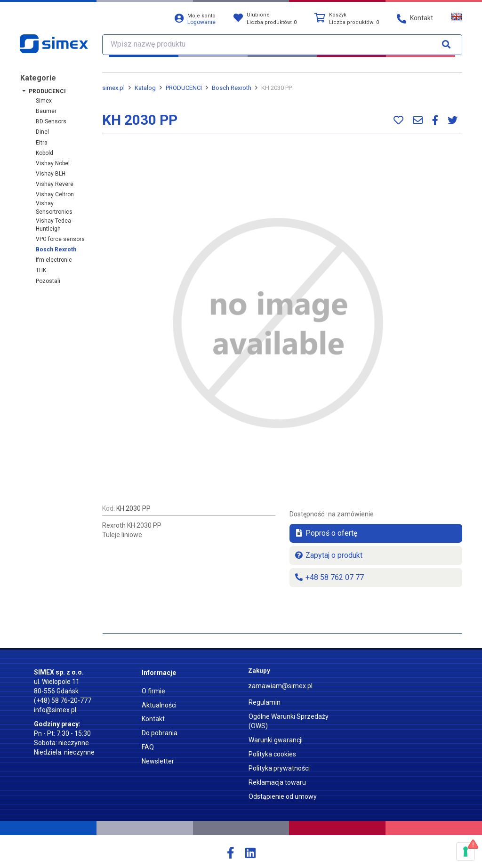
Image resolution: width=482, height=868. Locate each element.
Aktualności (159, 705)
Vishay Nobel (53, 163)
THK (41, 270)
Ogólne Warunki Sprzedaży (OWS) (289, 721)
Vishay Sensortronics (54, 207)
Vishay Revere (55, 184)
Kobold (44, 153)
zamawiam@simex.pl (280, 686)
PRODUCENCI (47, 91)
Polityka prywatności (279, 768)
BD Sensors (51, 121)
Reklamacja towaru (277, 782)
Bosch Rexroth (56, 249)
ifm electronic (54, 260)
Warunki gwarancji (276, 740)
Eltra (42, 143)
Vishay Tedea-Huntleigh (54, 225)
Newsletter (158, 761)
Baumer (46, 111)
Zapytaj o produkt (328, 555)
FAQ (148, 747)
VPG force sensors (60, 239)
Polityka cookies (272, 754)
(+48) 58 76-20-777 (63, 700)
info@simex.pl (55, 710)
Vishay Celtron (55, 194)
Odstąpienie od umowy (283, 796)
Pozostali (48, 281)
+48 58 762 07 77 (329, 577)
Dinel (42, 132)
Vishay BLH (51, 174)
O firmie (153, 691)
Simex (44, 101)
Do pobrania (160, 733)
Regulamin (265, 702)
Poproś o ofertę (326, 533)
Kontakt (153, 719)
